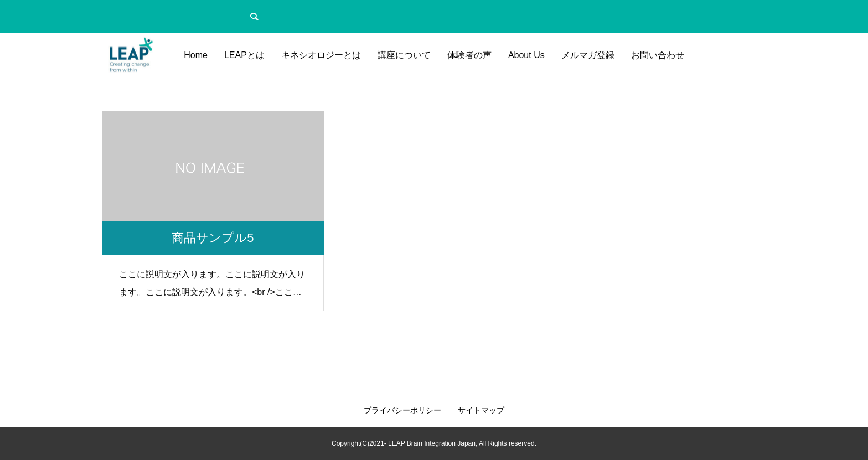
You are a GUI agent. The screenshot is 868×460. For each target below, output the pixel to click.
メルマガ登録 (588, 55)
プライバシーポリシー (402, 410)
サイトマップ (481, 410)
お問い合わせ (658, 55)
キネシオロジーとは (321, 55)
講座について (404, 55)
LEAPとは (244, 55)
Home (196, 55)
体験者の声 (469, 55)
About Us (526, 55)
